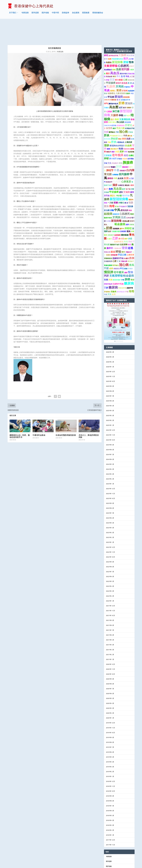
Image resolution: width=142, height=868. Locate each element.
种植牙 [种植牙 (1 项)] (132, 44)
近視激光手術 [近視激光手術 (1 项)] (130, 107)
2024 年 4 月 (110, 447)
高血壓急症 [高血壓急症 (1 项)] (108, 48)
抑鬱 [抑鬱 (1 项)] (123, 258)
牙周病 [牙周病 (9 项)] (120, 65)
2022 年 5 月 (110, 560)
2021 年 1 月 (110, 638)
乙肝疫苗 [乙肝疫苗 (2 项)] (108, 134)
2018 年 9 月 (110, 774)
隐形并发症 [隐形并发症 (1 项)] (108, 196)
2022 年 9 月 (110, 540)
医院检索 (86, 13)
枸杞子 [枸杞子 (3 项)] (131, 220)
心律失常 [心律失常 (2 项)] (130, 233)
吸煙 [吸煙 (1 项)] (110, 37)
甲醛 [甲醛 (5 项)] (106, 246)
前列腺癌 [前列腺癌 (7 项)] (124, 152)
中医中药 (55, 13)
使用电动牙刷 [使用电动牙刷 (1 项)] (113, 34)
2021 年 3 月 (110, 628)
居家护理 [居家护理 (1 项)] (130, 266)
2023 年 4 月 (110, 506)
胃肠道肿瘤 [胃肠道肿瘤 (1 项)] (122, 266)
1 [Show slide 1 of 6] (115, 319)
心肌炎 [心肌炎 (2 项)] (109, 90)
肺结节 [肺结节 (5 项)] (110, 149)
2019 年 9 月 (110, 716)
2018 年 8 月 (110, 779)
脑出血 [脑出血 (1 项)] (120, 114)
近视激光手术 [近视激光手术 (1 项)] (125, 78)
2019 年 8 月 (110, 720)
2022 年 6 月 (110, 555)
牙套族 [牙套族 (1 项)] (130, 110)
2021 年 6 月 (110, 613)
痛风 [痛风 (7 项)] (126, 37)
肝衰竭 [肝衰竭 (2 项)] (125, 69)
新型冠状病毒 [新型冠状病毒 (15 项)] (119, 177)
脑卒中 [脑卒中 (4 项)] (110, 226)
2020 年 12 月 (110, 642)
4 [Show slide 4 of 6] (119, 319)
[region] (118, 301)
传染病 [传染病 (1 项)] (125, 137)
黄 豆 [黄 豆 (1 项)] (118, 78)
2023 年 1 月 (110, 521)
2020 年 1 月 (110, 696)
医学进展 (35, 13)
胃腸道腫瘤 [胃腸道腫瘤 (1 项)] (108, 243)
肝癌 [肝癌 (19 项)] (109, 206)
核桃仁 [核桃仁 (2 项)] (113, 69)
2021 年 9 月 (110, 599)
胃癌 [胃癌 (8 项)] (119, 69)
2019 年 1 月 (110, 755)
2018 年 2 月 (110, 808)
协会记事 (109, 854)
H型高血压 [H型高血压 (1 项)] (120, 121)
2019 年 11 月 (110, 706)
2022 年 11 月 (110, 530)
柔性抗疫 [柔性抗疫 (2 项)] (124, 189)
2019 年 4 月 (110, 740)
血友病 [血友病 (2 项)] (120, 157)
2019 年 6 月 (110, 730)
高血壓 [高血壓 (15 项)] (114, 85)
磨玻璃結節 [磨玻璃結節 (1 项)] (121, 270)
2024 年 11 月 (110, 413)
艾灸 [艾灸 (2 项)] (109, 141)
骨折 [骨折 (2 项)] (132, 258)
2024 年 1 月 (110, 462)
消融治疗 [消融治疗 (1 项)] (129, 230)
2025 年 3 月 (110, 394)
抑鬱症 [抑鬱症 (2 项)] (121, 181)
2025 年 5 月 (110, 384)
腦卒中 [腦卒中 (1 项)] (122, 207)
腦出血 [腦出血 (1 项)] (130, 114)
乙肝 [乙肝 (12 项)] (115, 216)
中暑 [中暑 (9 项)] (116, 148)
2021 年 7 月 (110, 608)
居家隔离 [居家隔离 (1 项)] (116, 207)
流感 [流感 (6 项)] (118, 48)
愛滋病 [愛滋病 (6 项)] (129, 82)
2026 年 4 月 (110, 330)
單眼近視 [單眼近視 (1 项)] (107, 230)
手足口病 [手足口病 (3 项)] (120, 106)
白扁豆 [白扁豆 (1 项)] (109, 217)
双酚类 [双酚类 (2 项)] (114, 270)
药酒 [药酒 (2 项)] (110, 258)
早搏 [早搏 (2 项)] (125, 114)
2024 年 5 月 (110, 442)
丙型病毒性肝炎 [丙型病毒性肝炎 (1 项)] (117, 37)
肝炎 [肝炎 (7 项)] (114, 120)
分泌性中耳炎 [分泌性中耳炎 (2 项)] (118, 262)
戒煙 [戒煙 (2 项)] (111, 247)
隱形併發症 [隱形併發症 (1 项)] (124, 52)
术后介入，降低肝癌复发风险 (89, 414)
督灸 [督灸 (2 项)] (129, 210)
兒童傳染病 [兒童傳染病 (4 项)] (125, 97)
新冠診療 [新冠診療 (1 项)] (114, 233)
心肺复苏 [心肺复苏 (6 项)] (126, 160)
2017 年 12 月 (110, 818)
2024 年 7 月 (110, 433)
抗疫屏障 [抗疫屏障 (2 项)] (124, 223)
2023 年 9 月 (110, 481)
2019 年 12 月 (110, 701)
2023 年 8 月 (110, 486)
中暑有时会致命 (39, 413)
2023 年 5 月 (110, 501)
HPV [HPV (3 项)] (106, 82)
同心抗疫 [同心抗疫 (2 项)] (120, 100)
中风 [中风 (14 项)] (117, 188)
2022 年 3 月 (110, 569)
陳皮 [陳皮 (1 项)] (120, 117)
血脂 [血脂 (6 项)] (126, 156)
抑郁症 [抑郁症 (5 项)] (128, 207)
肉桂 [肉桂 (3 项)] (126, 220)
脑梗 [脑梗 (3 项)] (117, 97)
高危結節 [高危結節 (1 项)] (109, 55)
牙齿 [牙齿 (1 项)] (108, 58)
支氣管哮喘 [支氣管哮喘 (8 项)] (111, 44)
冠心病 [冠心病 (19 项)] (124, 243)
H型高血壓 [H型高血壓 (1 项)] (126, 199)
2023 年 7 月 (110, 491)
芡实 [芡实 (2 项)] (109, 272)
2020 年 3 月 (110, 686)
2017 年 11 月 (110, 823)
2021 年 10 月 (110, 594)
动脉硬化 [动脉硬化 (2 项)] (111, 72)
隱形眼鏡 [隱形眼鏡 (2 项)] (125, 213)
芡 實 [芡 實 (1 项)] (119, 239)
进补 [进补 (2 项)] (121, 170)
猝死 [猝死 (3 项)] (106, 34)
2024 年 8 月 (110, 428)
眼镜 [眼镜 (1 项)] (114, 48)
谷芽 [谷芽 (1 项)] (127, 203)
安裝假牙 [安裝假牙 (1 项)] (123, 149)
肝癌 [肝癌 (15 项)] (122, 81)
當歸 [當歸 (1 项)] (108, 127)
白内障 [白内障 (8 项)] (130, 148)
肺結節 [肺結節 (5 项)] (114, 117)
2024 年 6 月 (110, 438)
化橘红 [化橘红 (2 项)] (131, 134)
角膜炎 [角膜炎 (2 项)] (109, 41)
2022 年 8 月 (110, 545)
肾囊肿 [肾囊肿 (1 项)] (129, 86)
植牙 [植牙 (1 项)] (129, 94)
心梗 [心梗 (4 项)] (125, 58)
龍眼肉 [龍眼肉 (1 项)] (131, 178)
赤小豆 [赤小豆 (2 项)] (121, 217)
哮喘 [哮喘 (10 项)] (118, 230)
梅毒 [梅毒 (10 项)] (112, 184)
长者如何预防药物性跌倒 (66, 413)
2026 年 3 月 (110, 335)
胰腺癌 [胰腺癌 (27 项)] (128, 141)
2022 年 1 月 (110, 579)
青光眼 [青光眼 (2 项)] (107, 223)
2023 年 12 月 (110, 467)
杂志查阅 (76, 13)
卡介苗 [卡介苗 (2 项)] (119, 174)
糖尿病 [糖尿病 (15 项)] (113, 265)
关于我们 (13, 13)
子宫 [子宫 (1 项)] (117, 110)
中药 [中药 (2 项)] (115, 157)
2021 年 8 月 (110, 603)
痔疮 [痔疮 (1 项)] (106, 181)
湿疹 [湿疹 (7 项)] (107, 123)
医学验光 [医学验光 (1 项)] (116, 243)
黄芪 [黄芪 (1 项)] (114, 55)
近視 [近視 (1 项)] (133, 117)
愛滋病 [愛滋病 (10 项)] (119, 75)
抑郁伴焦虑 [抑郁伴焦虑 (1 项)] (108, 262)
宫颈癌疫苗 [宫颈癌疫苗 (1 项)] (121, 104)
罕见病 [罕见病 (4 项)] (111, 75)
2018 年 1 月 (110, 813)
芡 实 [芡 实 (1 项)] (117, 185)
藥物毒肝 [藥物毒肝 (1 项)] (125, 145)
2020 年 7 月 (110, 667)
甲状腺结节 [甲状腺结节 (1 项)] (123, 185)
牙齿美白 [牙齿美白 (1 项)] (107, 270)
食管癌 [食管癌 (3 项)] (109, 106)
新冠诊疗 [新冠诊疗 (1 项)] (131, 239)
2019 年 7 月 (110, 725)
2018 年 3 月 (110, 803)
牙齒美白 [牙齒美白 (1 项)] (127, 65)
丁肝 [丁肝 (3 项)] (106, 266)
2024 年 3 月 (110, 452)
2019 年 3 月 (110, 745)
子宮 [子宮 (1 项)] (127, 270)
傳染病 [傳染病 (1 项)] (127, 164)
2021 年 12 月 (110, 584)
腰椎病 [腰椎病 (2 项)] (110, 157)
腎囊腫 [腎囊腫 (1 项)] (130, 247)
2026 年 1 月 (110, 345)
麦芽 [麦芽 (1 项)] (125, 94)
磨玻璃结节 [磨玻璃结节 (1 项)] (114, 127)
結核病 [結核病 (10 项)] (108, 192)
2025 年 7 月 (110, 374)
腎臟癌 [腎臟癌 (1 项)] (113, 145)
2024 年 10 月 (110, 418)
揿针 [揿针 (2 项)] (123, 230)
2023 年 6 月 (110, 496)
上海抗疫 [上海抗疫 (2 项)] (128, 120)
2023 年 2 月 (110, 516)
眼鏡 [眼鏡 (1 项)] (126, 247)
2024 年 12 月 (110, 408)
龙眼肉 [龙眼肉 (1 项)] (108, 233)
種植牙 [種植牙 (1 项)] (109, 130)
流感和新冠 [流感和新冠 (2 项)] (119, 220)
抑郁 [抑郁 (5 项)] (106, 137)
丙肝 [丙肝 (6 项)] (106, 254)
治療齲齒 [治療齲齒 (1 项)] (115, 153)
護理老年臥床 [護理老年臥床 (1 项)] (113, 82)
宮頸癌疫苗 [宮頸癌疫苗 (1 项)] (108, 237)
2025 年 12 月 (110, 350)
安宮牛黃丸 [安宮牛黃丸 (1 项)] (112, 100)
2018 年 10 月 (110, 769)
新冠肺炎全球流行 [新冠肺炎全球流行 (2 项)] (117, 124)
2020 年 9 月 (110, 657)
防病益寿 (65, 13)
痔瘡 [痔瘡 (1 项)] (106, 273)
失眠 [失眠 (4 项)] (106, 110)
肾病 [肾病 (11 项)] (125, 226)
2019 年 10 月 (110, 711)
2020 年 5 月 (110, 677)
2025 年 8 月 (110, 369)
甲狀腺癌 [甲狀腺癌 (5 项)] (111, 61)
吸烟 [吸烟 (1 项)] (130, 189)
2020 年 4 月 (110, 681)
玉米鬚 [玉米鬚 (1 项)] (108, 199)
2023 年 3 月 (110, 511)
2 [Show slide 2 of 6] (116, 319)
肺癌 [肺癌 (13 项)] (119, 145)
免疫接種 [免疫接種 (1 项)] (131, 130)
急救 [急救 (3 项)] (111, 167)
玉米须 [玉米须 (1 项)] (129, 196)
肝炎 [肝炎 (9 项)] (107, 113)
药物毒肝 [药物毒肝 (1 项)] (115, 141)
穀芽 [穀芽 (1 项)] (126, 217)
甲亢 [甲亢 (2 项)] (122, 247)
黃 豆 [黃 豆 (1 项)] (126, 181)
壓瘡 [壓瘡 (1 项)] (106, 72)
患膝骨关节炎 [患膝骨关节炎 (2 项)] (118, 236)
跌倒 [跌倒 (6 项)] (132, 236)
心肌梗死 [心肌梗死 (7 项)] (125, 192)
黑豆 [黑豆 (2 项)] (108, 52)
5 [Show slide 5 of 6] (121, 319)
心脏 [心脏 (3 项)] (114, 239)
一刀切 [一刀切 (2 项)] (110, 181)
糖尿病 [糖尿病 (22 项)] (129, 261)
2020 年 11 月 (110, 647)
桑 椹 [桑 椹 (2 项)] (130, 61)
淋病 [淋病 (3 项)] (124, 117)
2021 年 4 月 (110, 623)
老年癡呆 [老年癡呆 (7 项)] (119, 250)
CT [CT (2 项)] (107, 167)
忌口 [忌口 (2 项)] (112, 98)
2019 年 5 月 (110, 735)
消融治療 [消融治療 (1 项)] (124, 239)
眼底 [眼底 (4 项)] (113, 230)
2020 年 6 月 (110, 672)
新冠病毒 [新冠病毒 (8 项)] (117, 40)
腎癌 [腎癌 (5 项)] (131, 40)
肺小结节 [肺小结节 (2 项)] (113, 137)
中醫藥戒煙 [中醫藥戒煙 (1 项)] (117, 227)
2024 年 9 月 (110, 423)
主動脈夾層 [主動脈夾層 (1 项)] (116, 210)
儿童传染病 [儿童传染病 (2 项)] (120, 72)
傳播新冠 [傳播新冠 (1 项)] (116, 247)
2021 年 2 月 (110, 633)
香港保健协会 (98, 13)
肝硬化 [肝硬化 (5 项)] (129, 103)
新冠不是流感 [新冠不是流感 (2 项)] (122, 61)
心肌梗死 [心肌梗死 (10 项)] (123, 44)
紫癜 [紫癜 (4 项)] (116, 181)
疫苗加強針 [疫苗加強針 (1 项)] (117, 258)
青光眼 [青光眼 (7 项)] (108, 152)
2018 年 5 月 (110, 794)
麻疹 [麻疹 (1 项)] (106, 121)
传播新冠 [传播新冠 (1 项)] (121, 164)
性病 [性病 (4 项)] (121, 127)
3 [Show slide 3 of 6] (118, 319)
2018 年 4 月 (110, 799)
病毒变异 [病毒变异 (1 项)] (116, 192)
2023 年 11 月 (110, 472)
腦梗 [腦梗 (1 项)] (126, 251)
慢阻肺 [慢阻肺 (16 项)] (109, 250)
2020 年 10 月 (110, 652)
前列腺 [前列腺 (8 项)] (125, 48)
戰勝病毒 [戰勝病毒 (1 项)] (127, 127)
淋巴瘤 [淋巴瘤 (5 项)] (116, 89)
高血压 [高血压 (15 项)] (115, 51)
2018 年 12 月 (110, 760)
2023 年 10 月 (110, 477)
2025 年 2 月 (110, 399)
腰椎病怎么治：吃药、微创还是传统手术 (20, 414)
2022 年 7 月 (110, 550)
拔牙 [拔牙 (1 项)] (124, 167)
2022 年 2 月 (110, 574)
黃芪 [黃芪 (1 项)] (129, 223)
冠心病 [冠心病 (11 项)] (123, 110)
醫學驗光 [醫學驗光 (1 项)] (112, 110)
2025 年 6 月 (110, 379)
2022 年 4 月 (110, 564)
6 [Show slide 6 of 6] (122, 319)
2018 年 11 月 (110, 764)
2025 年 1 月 (110, 403)
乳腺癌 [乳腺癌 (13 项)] (111, 65)
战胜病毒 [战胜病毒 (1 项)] (107, 145)
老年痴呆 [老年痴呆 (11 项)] (118, 133)
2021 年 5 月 (110, 618)
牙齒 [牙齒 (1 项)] (109, 121)
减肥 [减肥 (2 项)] (121, 86)
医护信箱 (45, 13)
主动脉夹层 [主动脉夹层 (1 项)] (108, 239)
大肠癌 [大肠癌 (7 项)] (122, 33)
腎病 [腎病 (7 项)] (130, 250)
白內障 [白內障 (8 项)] (117, 160)
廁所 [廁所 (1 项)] (114, 107)
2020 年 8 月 (110, 662)
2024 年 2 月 (110, 457)
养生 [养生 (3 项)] (118, 55)
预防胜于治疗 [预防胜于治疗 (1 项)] (115, 223)
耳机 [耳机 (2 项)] (127, 55)
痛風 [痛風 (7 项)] (132, 243)
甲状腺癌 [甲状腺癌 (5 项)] (114, 170)
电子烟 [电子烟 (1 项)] (128, 167)
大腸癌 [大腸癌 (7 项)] (114, 93)
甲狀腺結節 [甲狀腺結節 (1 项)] (114, 114)
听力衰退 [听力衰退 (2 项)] (119, 58)
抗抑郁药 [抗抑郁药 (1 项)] (117, 213)
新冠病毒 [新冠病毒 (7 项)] (116, 199)
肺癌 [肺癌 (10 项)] (127, 257)
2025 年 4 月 (110, 389)
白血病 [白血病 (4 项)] (128, 124)
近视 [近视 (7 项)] (130, 226)
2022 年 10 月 (110, 535)
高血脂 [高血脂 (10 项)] (117, 167)
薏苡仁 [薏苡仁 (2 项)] (113, 174)
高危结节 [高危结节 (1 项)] (109, 160)
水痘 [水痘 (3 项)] (117, 130)
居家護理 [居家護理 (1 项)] (123, 210)
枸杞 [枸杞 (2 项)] (132, 192)
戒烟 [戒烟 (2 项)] (120, 141)
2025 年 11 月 (110, 355)
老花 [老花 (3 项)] (126, 134)
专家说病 (25, 13)
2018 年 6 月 (110, 789)
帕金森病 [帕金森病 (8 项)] (120, 202)
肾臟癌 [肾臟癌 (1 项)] (128, 72)
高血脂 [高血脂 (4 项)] (111, 203)
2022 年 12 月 (110, 525)
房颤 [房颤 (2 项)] (112, 189)
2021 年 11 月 (110, 589)
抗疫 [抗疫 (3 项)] (129, 117)
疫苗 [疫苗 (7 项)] (112, 58)
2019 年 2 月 (110, 750)
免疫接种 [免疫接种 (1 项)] (131, 69)
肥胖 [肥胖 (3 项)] (122, 130)
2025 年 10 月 (110, 360)
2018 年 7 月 (110, 784)
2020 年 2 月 (110, 691)
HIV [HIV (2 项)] (126, 130)
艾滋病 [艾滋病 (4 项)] (127, 170)
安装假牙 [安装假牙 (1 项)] (111, 213)
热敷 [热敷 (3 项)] (106, 258)
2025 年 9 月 (110, 364)
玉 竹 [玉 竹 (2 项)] (123, 55)
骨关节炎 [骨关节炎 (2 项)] (126, 174)
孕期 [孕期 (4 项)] (121, 93)
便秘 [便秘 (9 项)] (126, 40)
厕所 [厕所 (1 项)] (125, 86)
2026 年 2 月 (110, 340)
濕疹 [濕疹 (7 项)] (115, 163)
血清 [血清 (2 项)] (114, 272)
